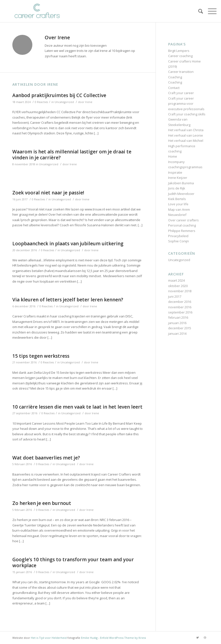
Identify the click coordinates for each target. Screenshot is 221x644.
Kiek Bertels (177, 199)
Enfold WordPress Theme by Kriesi (123, 638)
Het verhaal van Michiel (186, 141)
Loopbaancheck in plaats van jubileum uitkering (68, 244)
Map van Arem (179, 209)
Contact (174, 88)
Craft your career (181, 93)
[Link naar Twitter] (198, 638)
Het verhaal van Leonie (186, 135)
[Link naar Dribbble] (205, 638)
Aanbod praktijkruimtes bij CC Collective (59, 95)
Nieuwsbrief (177, 215)
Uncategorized (64, 102)
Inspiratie (175, 172)
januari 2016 (177, 323)
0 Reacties (41, 102)
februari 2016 (178, 317)
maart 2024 (176, 280)
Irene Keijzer (178, 178)
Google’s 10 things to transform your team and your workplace (73, 563)
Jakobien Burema (181, 183)
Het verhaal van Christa (186, 130)
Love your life (178, 204)
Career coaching (180, 56)
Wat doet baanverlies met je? (46, 458)
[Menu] (210, 11)
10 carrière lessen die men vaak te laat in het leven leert (77, 407)
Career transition (181, 72)
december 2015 (180, 328)
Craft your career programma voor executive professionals (186, 104)
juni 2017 (175, 296)
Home (173, 156)
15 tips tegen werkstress (41, 356)
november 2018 (180, 291)
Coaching (175, 77)
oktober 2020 (178, 286)
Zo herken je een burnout (42, 503)
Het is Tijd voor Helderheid (49, 638)
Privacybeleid (178, 236)
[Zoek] (198, 11)
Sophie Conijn (179, 241)
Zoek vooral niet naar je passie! (48, 193)
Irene (89, 102)
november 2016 (180, 307)
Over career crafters (183, 220)
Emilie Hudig (89, 638)
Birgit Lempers (179, 51)
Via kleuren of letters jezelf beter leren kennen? (68, 300)
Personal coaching (182, 225)
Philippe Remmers (182, 231)
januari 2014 (177, 333)
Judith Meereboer (181, 194)
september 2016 (180, 312)
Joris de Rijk (177, 188)
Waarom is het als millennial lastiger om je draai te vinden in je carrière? (72, 155)
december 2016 (180, 302)
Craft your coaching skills (187, 114)
